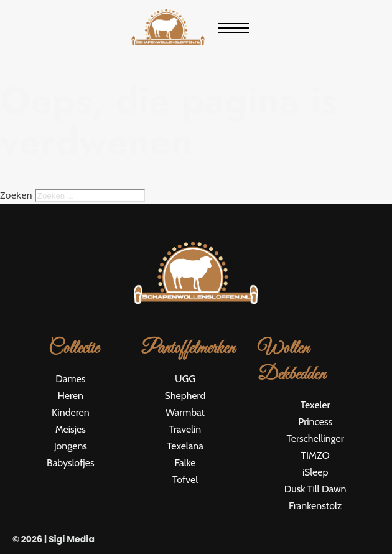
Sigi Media (72, 539)
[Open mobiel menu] (233, 28)
